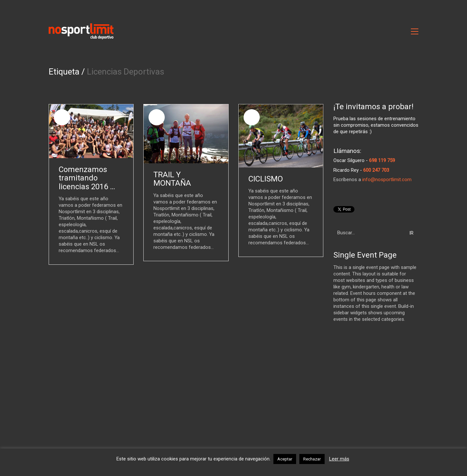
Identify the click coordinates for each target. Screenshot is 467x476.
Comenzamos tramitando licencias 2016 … (87, 178)
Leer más (339, 459)
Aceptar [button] (285, 459)
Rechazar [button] (312, 459)
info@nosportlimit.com (387, 180)
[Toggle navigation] (415, 31)
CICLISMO (266, 179)
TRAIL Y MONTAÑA (172, 179)
